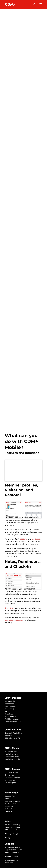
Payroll (7, 711)
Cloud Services (10, 796)
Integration (9, 806)
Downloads (9, 863)
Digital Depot (10, 811)
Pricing (7, 838)
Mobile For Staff (11, 751)
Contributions (10, 706)
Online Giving (10, 775)
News (7, 799)
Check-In (9, 608)
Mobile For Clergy (12, 754)
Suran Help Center (11, 860)
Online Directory (11, 772)
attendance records (14, 620)
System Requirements (13, 809)
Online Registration (12, 778)
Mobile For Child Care (13, 759)
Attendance (9, 704)
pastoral (23, 539)
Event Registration (12, 716)
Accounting (9, 709)
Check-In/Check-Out (13, 722)
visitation (36, 539)
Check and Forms (11, 804)
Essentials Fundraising (13, 733)
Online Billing (10, 780)
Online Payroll (10, 783)
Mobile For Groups (12, 757)
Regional (8, 735)
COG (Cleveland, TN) (13, 738)
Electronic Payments (12, 801)
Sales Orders (10, 714)
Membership (10, 701)
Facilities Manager (12, 719)
